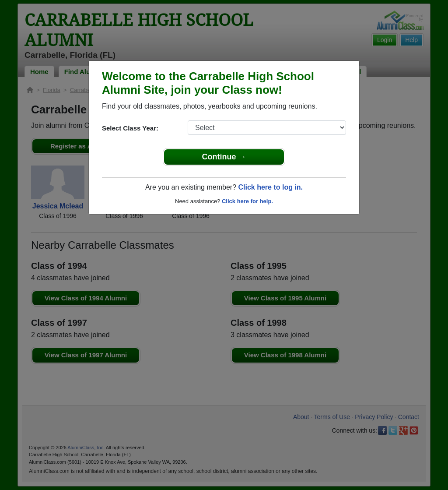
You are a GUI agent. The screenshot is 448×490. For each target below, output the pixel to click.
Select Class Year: (130, 128)
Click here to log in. (270, 187)
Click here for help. (247, 201)
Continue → (224, 157)
